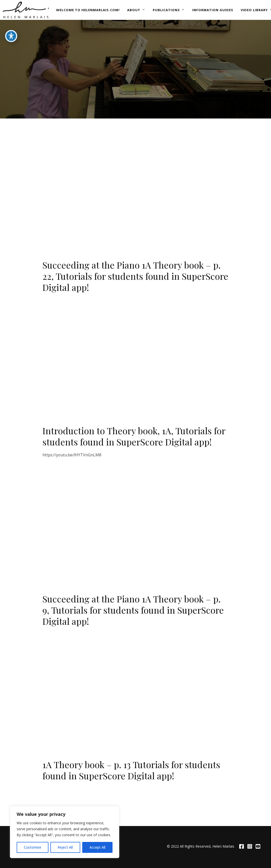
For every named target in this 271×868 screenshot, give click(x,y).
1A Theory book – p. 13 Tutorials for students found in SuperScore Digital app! (131, 770)
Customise (33, 847)
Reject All (65, 847)
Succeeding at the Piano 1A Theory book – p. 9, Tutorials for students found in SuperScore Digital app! (133, 610)
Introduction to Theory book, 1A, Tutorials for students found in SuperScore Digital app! (134, 436)
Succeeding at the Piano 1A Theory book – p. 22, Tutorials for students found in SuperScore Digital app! (135, 276)
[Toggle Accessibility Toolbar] (11, 36)
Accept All (97, 847)
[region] (65, 832)
